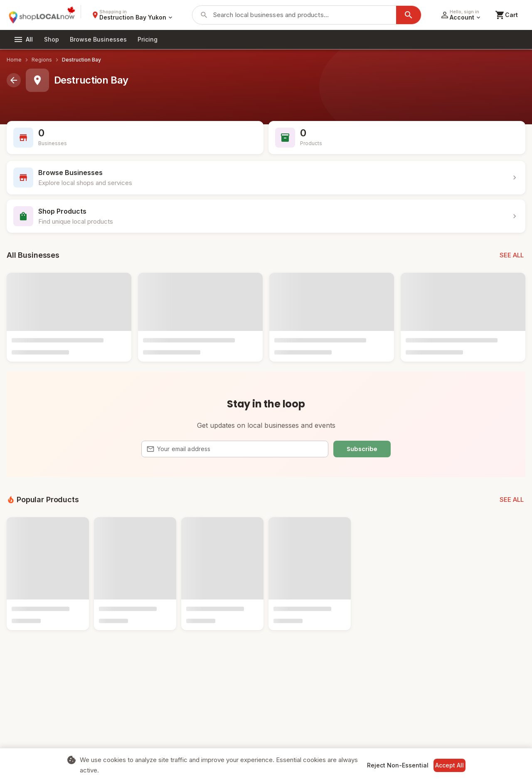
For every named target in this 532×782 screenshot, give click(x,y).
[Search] (409, 15)
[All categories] (23, 39)
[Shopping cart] (506, 15)
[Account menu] (461, 15)
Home (14, 60)
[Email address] (240, 449)
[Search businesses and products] (303, 15)
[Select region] (132, 15)
